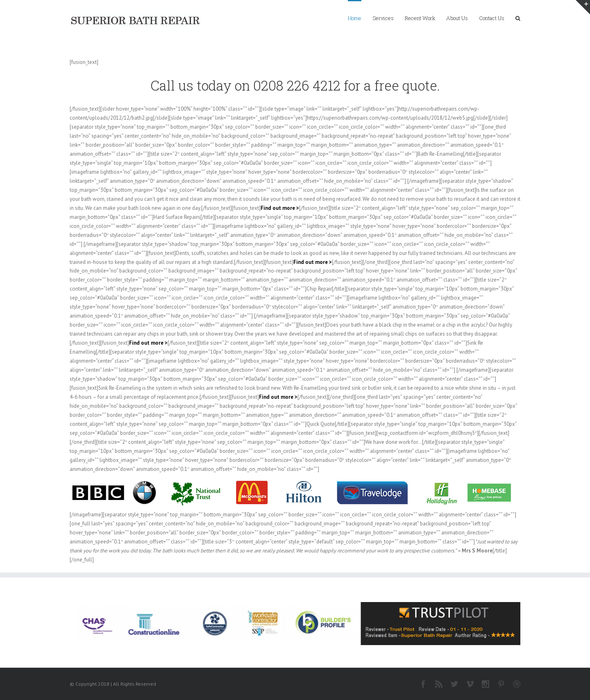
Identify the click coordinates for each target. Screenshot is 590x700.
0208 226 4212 (297, 85)
